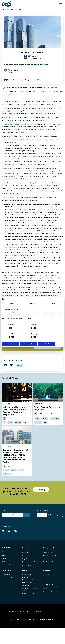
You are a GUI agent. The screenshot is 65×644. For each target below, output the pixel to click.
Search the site (7, 523)
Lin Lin (9, 428)
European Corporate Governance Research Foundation (50, 601)
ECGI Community (48, 576)
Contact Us (37, 627)
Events (25, 584)
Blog (3, 569)
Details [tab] (32, 308)
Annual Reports (47, 606)
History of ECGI (47, 589)
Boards (22, 480)
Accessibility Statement (47, 635)
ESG (46, 432)
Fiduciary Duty (8, 484)
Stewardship (38, 432)
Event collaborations (29, 608)
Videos (4, 576)
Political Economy (55, 428)
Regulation (45, 428)
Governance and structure (51, 592)
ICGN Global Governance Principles (16, 130)
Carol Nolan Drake (13, 76)
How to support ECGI (49, 566)
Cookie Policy (29, 635)
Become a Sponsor (56, 527)
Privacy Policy (52, 627)
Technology (19, 432)
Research (25, 562)
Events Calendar (27, 589)
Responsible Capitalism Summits (30, 604)
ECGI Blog (18, 10)
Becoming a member (49, 569)
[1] (61, 219)
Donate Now (42, 527)
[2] (54, 240)
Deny (12, 339)
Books (4, 573)
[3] (34, 262)
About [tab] (54, 308)
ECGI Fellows (6, 589)
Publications (10, 10)
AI (5, 432)
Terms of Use (15, 635)
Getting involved (48, 562)
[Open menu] (60, 4)
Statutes (45, 595)
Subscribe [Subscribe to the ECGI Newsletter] (41, 501)
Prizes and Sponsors (29, 579)
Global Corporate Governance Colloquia (29, 593)
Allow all (53, 339)
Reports (25, 569)
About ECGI (46, 584)
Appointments (7, 584)
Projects (25, 573)
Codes (4, 566)
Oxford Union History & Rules (18, 627)
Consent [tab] (11, 308)
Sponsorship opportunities (51, 573)
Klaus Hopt (11, 476)
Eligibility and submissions (30, 576)
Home (4, 10)
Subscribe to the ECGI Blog (16, 353)
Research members (8, 592)
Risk (26, 432)
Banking (50, 354)
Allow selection (32, 339)
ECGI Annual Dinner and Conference (30, 598)
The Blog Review (7, 579)
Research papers (28, 566)
